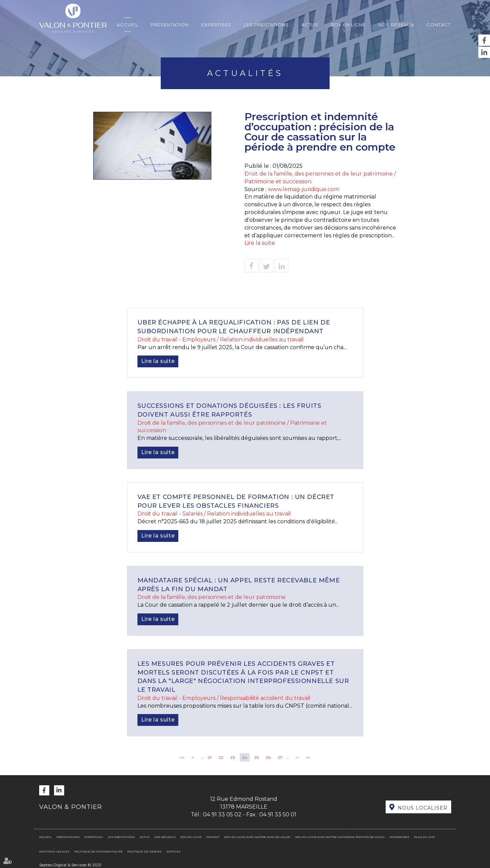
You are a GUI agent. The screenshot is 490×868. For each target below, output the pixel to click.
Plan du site (424, 837)
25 (256, 757)
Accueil (128, 25)
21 (210, 757)
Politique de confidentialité (98, 851)
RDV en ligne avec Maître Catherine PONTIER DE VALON (340, 837)
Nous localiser (423, 808)
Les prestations (266, 25)
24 (245, 757)
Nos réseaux (396, 25)
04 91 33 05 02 (222, 814)
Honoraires (399, 837)
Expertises (216, 25)
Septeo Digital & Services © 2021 (70, 865)
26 (268, 757)
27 (280, 757)
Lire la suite (260, 243)
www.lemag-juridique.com (304, 189)
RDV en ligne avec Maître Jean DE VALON (257, 837)
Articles (174, 851)
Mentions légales (54, 851)
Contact (439, 25)
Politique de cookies (145, 851)
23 (233, 757)
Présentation (170, 25)
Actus (310, 25)
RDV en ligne (348, 25)
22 (221, 757)
